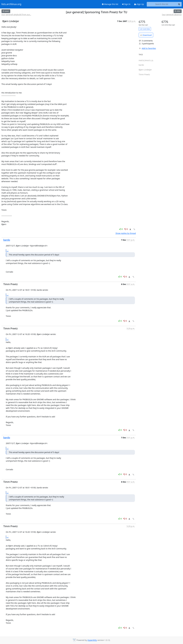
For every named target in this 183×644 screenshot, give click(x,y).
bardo (7, 240)
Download (146, 35)
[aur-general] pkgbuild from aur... (16, 15)
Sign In (126, 4)
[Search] (179, 4)
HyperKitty (92, 640)
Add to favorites (147, 48)
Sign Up (139, 4)
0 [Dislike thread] (126, 229)
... (8, 251)
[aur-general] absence (172, 15)
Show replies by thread (126, 233)
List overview (145, 29)
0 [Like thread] (121, 229)
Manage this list (110, 4)
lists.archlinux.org (11, 4)
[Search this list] (162, 4)
